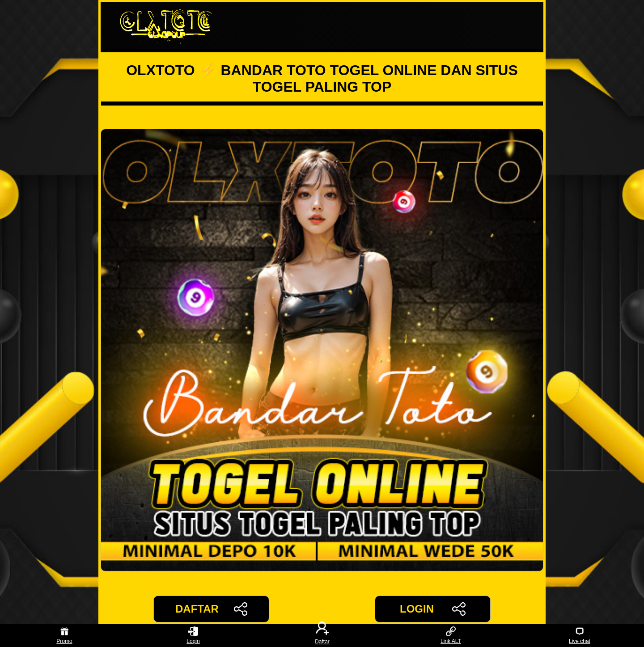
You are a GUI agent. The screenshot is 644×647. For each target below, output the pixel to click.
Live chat (580, 636)
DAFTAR (211, 609)
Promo (64, 636)
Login (193, 636)
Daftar (322, 636)
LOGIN (433, 609)
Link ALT (451, 636)
